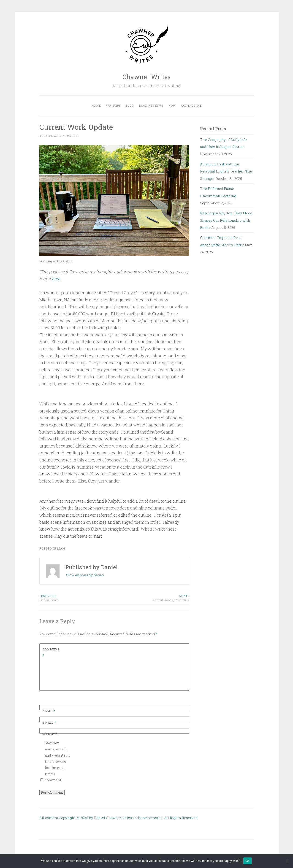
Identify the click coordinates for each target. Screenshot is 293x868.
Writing (113, 105)
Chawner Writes (146, 77)
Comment (51, 652)
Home (96, 105)
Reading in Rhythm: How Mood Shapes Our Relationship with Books (226, 220)
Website (50, 734)
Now (172, 105)
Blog (130, 105)
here (56, 279)
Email (49, 722)
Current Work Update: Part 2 (152, 598)
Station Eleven (77, 598)
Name (49, 711)
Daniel (73, 136)
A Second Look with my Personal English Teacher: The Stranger (226, 171)
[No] (287, 861)
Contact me (191, 105)
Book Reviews (151, 105)
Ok (248, 861)
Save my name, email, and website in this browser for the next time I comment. (57, 761)
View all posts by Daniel (85, 575)
